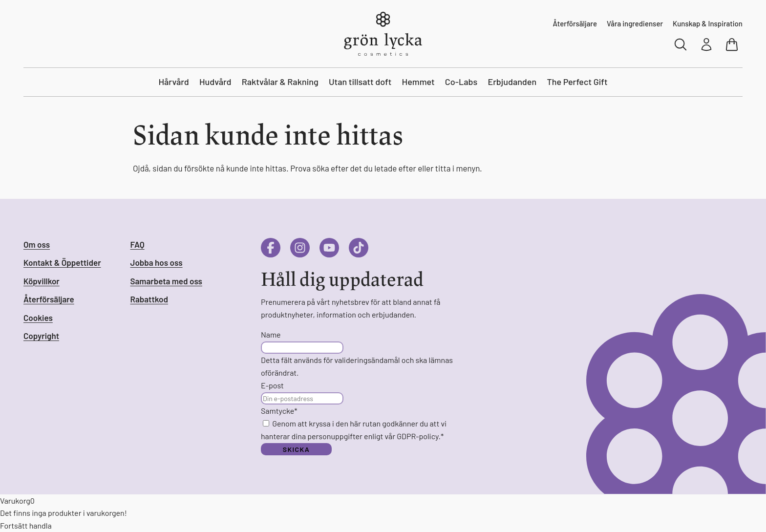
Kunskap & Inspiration (708, 23)
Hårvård (173, 82)
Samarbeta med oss (166, 281)
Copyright (41, 336)
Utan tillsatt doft (360, 82)
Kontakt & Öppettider (62, 262)
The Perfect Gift (577, 82)
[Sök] (681, 44)
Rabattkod (149, 299)
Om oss (37, 244)
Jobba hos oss (157, 262)
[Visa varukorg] (733, 44)
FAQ (138, 244)
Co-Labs (461, 82)
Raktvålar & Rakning (280, 82)
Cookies (38, 318)
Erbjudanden (512, 82)
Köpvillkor (42, 281)
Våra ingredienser (635, 23)
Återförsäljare (575, 23)
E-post (272, 385)
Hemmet (418, 82)
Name (271, 334)
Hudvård (215, 82)
